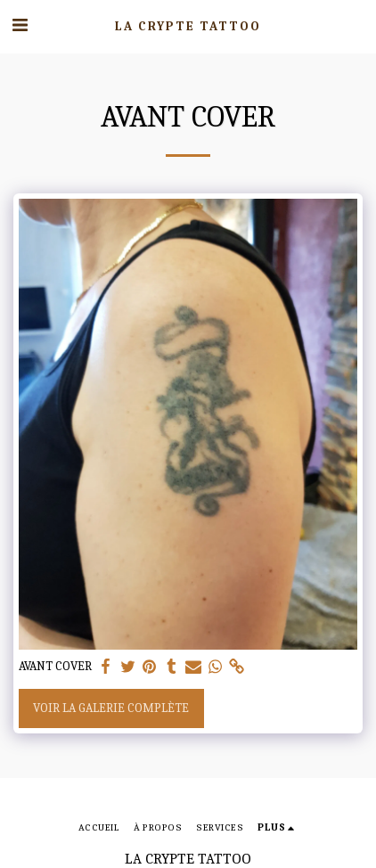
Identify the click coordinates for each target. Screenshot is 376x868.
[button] (20, 25)
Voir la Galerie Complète (111, 708)
